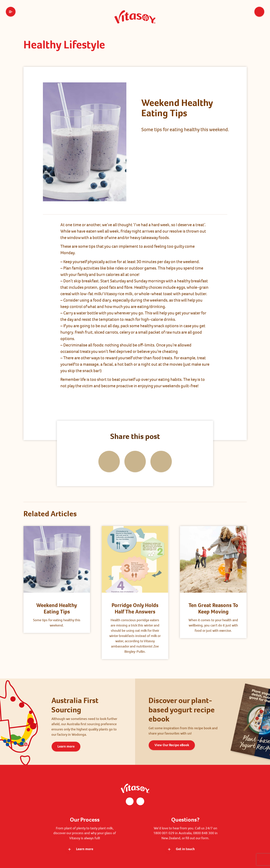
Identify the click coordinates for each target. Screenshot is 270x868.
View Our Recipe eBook (172, 720)
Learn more (66, 722)
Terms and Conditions (97, 851)
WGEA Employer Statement (154, 851)
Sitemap (181, 851)
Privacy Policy (124, 851)
